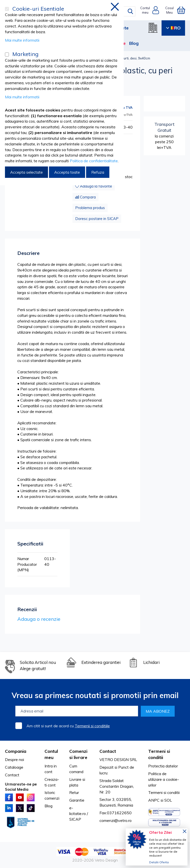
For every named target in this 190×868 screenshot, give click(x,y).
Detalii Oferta (159, 862)
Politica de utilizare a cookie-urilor (164, 779)
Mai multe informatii (22, 40)
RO (173, 28)
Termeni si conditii (164, 792)
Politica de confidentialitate (94, 161)
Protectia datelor (163, 766)
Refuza (98, 172)
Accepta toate (67, 172)
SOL (168, 800)
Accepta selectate (26, 172)
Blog (134, 43)
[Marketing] (7, 54)
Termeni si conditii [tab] (159, 754)
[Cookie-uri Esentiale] (7, 9)
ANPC (154, 800)
